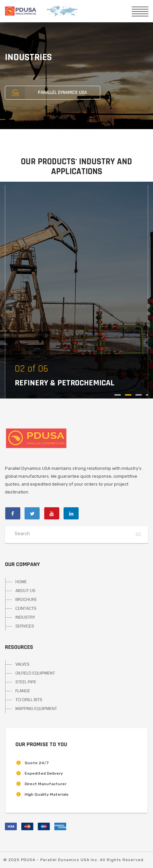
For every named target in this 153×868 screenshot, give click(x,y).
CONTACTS (26, 608)
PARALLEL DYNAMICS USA (46, 93)
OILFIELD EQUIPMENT (35, 673)
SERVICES (25, 626)
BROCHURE (26, 600)
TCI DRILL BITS (29, 700)
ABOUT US (25, 591)
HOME (21, 582)
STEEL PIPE (26, 682)
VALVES (22, 664)
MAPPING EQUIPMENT (36, 709)
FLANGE (23, 691)
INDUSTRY (25, 617)
